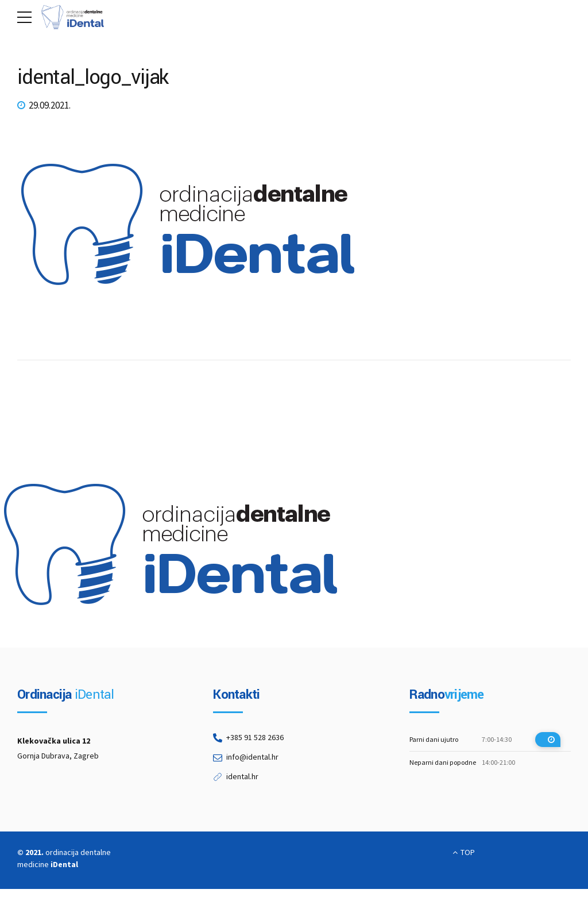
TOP (468, 852)
